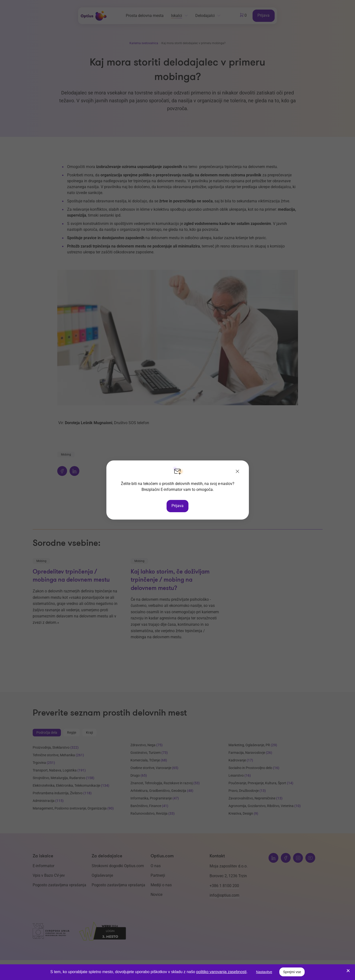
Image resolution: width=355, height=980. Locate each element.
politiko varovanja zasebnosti (221, 972)
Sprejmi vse (292, 972)
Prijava (177, 506)
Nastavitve (264, 972)
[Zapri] (238, 472)
